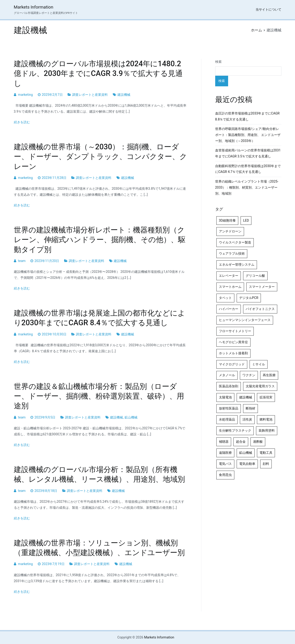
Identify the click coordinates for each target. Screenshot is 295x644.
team (22, 261)
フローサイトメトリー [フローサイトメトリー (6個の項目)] (235, 331)
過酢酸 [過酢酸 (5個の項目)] (258, 442)
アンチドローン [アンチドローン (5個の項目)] (230, 231)
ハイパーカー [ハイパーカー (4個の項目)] (229, 309)
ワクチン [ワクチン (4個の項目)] (249, 375)
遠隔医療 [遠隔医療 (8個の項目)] (225, 453)
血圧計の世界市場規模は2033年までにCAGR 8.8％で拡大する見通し (247, 116)
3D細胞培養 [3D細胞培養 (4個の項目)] (227, 221)
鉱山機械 (131, 417)
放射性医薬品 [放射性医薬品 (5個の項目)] (229, 408)
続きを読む (22, 122)
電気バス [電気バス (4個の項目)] (225, 464)
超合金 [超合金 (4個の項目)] (241, 442)
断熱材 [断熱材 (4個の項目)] (250, 408)
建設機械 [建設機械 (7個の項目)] (246, 397)
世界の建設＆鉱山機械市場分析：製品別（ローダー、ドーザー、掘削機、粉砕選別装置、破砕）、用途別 (99, 396)
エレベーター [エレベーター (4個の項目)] (229, 276)
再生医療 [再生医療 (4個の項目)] (269, 375)
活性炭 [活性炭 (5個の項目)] (247, 420)
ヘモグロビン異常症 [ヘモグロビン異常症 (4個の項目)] (233, 342)
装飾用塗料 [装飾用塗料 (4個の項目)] (267, 431)
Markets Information (34, 7)
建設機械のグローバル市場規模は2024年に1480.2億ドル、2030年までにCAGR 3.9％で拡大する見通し (98, 73)
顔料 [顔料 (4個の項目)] (266, 464)
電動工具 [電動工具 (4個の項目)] (266, 453)
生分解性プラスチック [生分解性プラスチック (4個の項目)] (235, 431)
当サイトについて (268, 10)
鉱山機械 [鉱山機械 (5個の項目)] (246, 453)
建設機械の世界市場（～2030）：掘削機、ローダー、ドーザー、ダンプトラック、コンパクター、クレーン (100, 156)
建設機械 (124, 95)
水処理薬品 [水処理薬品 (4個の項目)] (227, 420)
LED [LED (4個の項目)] (246, 221)
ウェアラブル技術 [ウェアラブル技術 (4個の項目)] (232, 254)
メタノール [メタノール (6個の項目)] (227, 375)
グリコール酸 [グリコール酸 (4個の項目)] (255, 276)
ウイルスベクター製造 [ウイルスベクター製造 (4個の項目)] (235, 242)
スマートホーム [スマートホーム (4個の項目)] (230, 287)
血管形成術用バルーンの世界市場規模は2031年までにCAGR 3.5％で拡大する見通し (248, 153)
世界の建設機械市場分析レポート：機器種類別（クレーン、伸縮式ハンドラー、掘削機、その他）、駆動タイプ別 (100, 240)
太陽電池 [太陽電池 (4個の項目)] (225, 397)
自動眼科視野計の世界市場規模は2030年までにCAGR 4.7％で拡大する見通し (248, 169)
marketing (25, 95)
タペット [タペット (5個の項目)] (225, 298)
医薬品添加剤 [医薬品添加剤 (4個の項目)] (229, 386)
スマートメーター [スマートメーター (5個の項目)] (262, 287)
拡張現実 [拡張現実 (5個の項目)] (266, 397)
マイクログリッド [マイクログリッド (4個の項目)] (232, 364)
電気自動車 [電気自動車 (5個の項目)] (247, 464)
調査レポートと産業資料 (90, 95)
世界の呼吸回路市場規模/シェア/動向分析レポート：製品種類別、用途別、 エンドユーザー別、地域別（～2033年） (248, 135)
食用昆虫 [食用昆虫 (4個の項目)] (225, 475)
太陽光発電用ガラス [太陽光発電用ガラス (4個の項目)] (260, 386)
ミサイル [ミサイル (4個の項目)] (259, 364)
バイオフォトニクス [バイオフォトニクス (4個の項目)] (260, 309)
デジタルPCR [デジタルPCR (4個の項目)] (249, 298)
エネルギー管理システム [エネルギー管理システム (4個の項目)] (237, 265)
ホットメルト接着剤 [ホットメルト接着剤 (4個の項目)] (233, 353)
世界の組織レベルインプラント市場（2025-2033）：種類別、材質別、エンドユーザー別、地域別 (247, 188)
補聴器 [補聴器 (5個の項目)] (224, 442)
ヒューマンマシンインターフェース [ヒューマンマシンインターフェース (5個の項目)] (245, 320)
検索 (218, 62)
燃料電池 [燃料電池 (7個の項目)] (266, 420)
